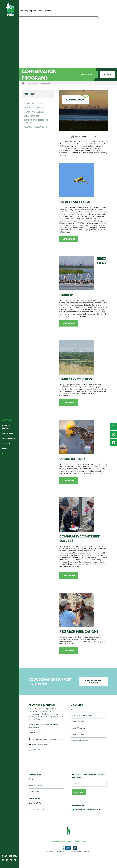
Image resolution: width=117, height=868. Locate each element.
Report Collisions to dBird (82, 715)
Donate (107, 74)
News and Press (35, 785)
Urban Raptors (32, 116)
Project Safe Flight (34, 104)
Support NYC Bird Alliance (94, 682)
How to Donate (77, 734)
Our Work (7, 420)
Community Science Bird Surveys (36, 121)
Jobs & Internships (79, 722)
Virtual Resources (36, 809)
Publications (34, 792)
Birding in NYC (35, 803)
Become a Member (79, 741)
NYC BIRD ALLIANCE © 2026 (66, 851)
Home (23, 83)
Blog (31, 779)
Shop (5, 449)
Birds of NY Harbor (34, 108)
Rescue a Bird (87, 74)
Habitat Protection (34, 112)
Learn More (69, 239)
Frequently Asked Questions (88, 810)
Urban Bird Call (10, 856)
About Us (6, 443)
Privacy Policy (50, 851)
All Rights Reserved (84, 851)
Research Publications (35, 127)
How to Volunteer (78, 728)
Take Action (8, 433)
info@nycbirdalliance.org (40, 745)
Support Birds (9, 438)
